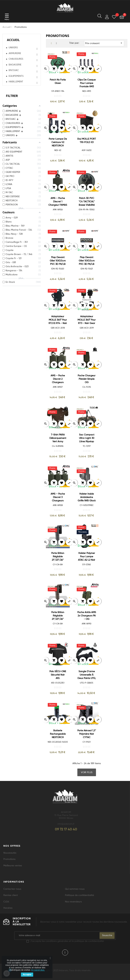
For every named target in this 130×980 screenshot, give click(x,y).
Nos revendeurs (73, 902)
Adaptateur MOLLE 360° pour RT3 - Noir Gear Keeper (87, 320)
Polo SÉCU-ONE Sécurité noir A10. (58, 675)
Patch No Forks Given (58, 81)
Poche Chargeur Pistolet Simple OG (87, 379)
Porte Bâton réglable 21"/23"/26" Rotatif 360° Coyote (58, 616)
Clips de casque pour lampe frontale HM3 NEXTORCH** (87, 83)
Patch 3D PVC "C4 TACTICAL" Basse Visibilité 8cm (87, 202)
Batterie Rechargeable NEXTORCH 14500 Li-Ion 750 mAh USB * (58, 734)
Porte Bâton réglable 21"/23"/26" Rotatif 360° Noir (58, 557)
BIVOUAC (14, 70)
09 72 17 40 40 (66, 830)
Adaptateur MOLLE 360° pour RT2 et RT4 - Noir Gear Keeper (58, 320)
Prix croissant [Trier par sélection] (104, 43)
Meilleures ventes (13, 866)
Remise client (11, 895)
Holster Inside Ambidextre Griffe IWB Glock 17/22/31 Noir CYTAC (87, 498)
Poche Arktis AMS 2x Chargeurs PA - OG (87, 616)
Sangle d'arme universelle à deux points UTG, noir (87, 675)
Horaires (8, 908)
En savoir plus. (38, 970)
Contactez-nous (12, 889)
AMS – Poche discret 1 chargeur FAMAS (58, 202)
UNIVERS (13, 48)
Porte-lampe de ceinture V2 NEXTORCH (58, 142)
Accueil (13, 40)
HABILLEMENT (16, 82)
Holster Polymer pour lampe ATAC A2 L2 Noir (87, 557)
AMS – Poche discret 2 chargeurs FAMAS (58, 379)
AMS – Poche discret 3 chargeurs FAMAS (58, 498)
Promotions (9, 859)
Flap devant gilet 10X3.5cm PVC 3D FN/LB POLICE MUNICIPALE (87, 261)
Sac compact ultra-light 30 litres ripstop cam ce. (87, 438)
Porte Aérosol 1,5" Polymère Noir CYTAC (87, 734)
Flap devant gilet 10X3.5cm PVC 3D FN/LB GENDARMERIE (58, 261)
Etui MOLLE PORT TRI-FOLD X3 (87, 141)
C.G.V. (6, 902)
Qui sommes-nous (75, 889)
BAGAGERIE (15, 65)
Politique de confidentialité (79, 895)
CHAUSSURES (16, 59)
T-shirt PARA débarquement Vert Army (58, 438)
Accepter (27, 975)
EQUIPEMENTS (16, 76)
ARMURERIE (15, 53)
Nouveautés (10, 853)
